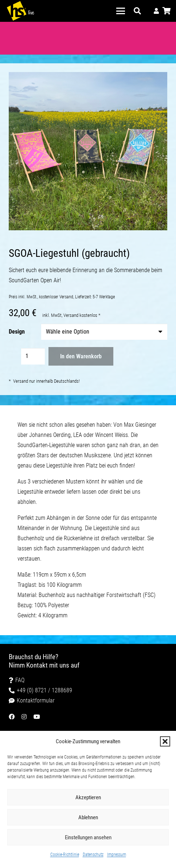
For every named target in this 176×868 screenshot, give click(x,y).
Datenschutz (93, 855)
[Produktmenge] (33, 356)
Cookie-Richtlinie (65, 855)
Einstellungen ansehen (88, 837)
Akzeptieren (88, 797)
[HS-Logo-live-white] (20, 11)
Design (17, 332)
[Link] (156, 11)
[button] (165, 741)
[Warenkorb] (167, 11)
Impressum (117, 855)
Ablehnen (88, 817)
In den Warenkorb (81, 356)
